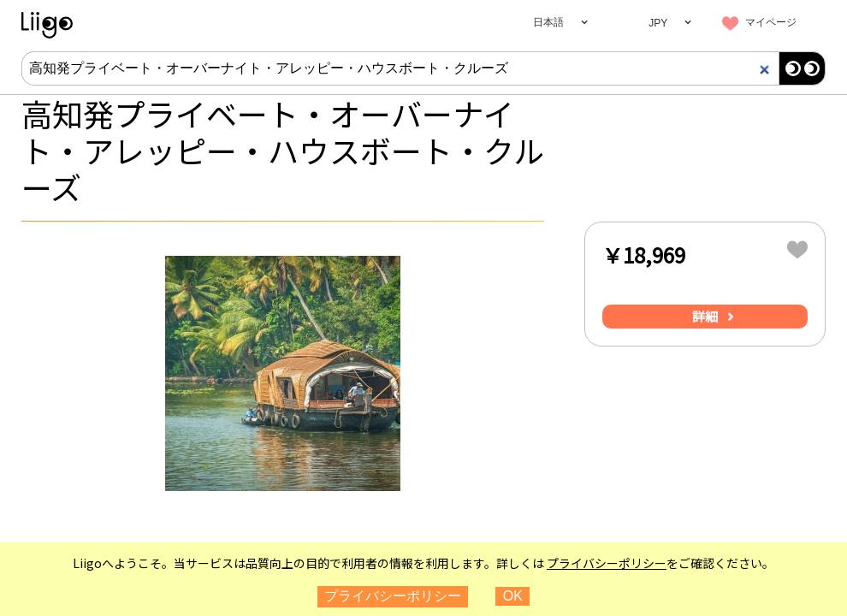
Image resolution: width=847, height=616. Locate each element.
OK (513, 596)
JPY (658, 23)
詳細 (705, 316)
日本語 (548, 22)
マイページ (771, 22)
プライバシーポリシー (607, 563)
